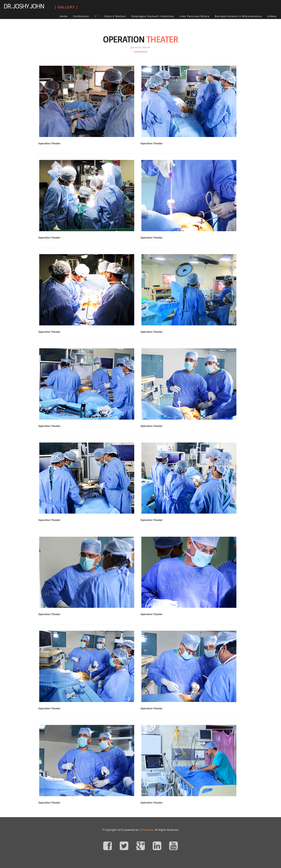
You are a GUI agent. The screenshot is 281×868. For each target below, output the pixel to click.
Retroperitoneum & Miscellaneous (238, 16)
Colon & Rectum (115, 16)
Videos (272, 16)
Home (64, 16)
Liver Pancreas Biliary (194, 16)
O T (96, 16)
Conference (81, 16)
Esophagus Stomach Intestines (153, 16)
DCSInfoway (146, 830)
